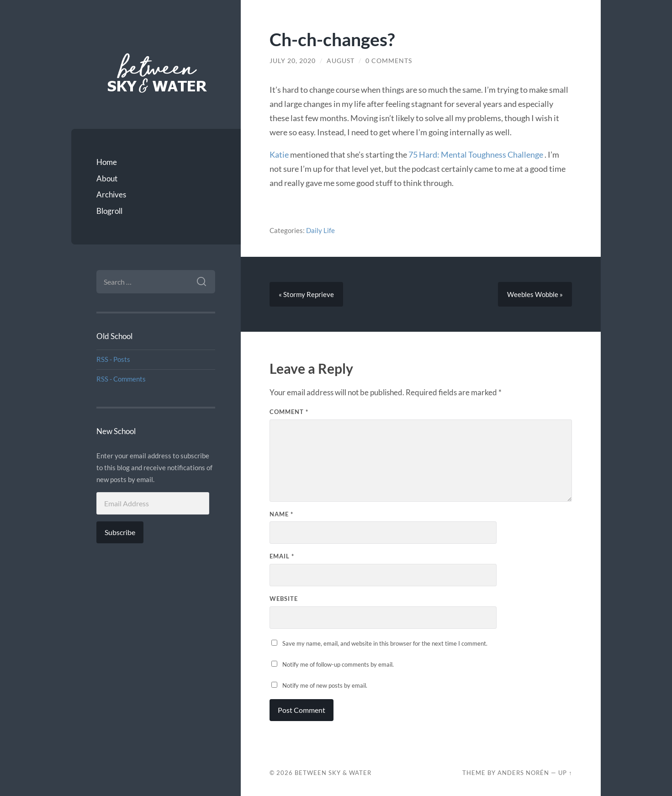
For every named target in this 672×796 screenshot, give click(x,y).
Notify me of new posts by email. (325, 685)
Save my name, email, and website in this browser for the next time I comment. (385, 643)
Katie (279, 154)
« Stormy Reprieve (306, 294)
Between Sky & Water (333, 773)
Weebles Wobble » (535, 294)
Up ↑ (565, 773)
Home (107, 162)
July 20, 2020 (293, 61)
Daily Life (320, 230)
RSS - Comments (121, 379)
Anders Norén (523, 773)
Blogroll (109, 211)
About (107, 178)
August (341, 61)
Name (281, 514)
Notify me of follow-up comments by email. (338, 664)
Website (284, 599)
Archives (111, 194)
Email (282, 556)
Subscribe (120, 532)
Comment (289, 412)
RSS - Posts (113, 359)
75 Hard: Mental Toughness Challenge (476, 154)
